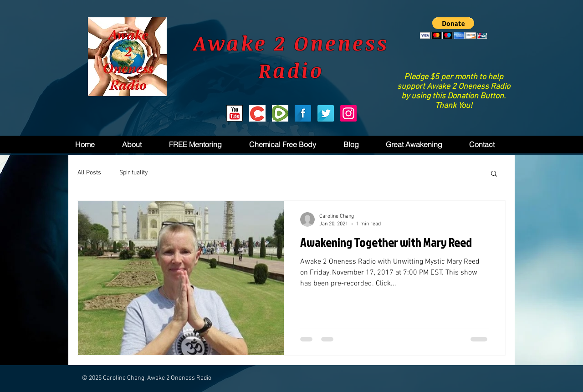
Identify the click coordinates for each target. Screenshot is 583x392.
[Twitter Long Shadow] (326, 113)
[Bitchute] (257, 113)
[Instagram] (348, 113)
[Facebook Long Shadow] (303, 113)
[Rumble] (280, 113)
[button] (453, 28)
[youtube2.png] (235, 113)
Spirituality (134, 173)
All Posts (89, 173)
